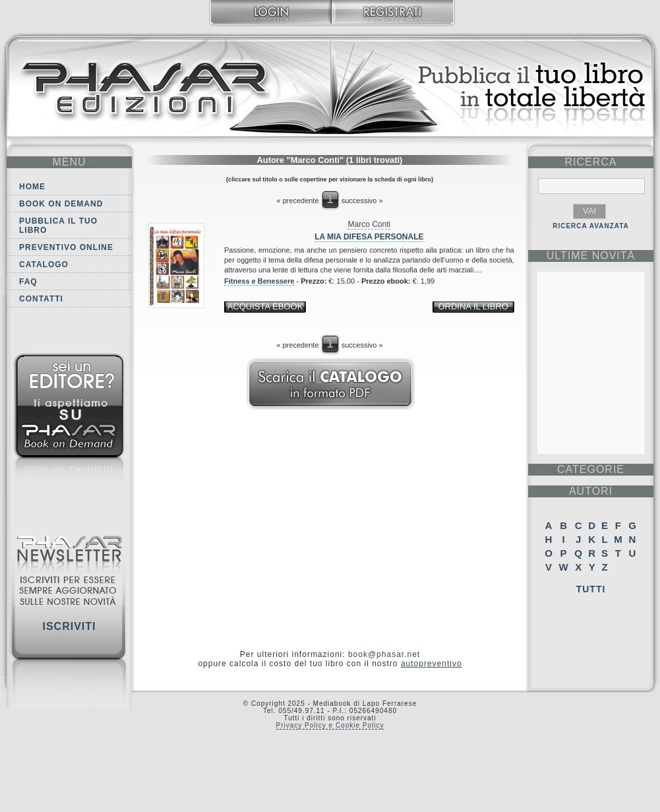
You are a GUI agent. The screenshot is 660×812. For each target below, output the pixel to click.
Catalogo (44, 265)
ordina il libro (473, 306)
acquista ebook (265, 306)
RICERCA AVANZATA (591, 226)
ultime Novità (591, 256)
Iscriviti (69, 626)
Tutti (591, 589)
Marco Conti (369, 224)
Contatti (41, 299)
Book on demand (61, 204)
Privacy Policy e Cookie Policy (330, 725)
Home (32, 187)
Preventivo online (66, 247)
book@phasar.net (384, 654)
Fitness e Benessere (259, 281)
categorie (591, 469)
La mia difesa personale (369, 237)
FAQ (28, 282)
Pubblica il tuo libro (58, 226)
